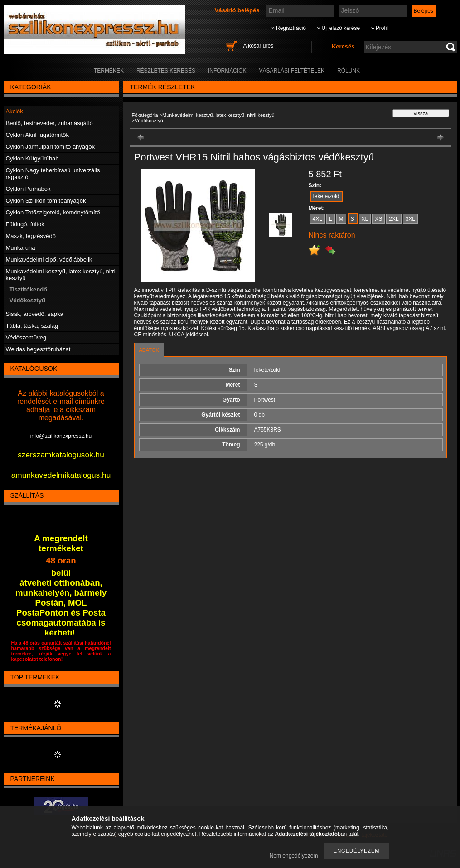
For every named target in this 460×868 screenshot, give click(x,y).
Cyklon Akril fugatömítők (37, 135)
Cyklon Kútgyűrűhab (32, 158)
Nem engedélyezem (294, 856)
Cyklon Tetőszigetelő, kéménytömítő (53, 212)
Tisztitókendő (29, 289)
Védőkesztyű (27, 300)
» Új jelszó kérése (338, 28)
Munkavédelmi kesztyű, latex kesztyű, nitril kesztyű (218, 115)
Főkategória (145, 115)
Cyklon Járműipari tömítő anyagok (51, 147)
